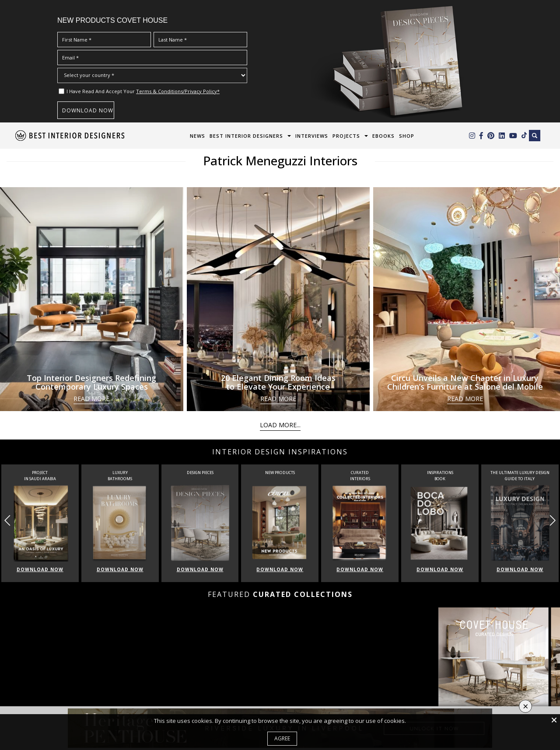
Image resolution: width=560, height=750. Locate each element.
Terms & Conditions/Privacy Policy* (178, 91)
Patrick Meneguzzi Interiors (280, 160)
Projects (346, 136)
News (198, 136)
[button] (552, 520)
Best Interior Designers (246, 136)
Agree (282, 738)
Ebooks (383, 136)
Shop (407, 136)
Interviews (312, 136)
